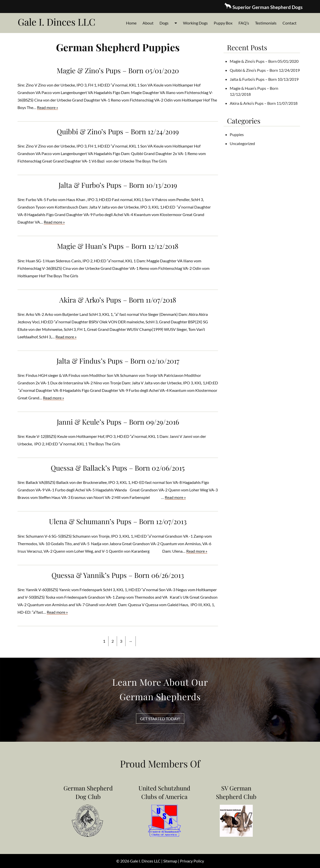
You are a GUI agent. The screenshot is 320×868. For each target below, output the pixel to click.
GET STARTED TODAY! (160, 719)
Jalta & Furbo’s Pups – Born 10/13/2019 (118, 185)
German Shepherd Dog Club (88, 792)
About (148, 23)
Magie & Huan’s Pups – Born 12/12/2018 (118, 246)
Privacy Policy (192, 861)
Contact (289, 23)
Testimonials (266, 23)
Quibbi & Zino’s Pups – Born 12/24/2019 (118, 131)
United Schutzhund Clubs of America (164, 792)
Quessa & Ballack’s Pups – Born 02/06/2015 (118, 468)
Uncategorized (242, 143)
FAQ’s (244, 23)
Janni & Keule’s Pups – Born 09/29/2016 (118, 422)
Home (131, 23)
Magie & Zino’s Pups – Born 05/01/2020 (118, 70)
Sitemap (170, 861)
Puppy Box (223, 23)
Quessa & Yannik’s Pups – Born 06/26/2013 (118, 575)
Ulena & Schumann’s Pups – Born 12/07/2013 (118, 521)
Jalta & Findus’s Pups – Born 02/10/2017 (118, 361)
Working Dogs (195, 23)
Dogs (164, 23)
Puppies (237, 134)
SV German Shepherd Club (236, 792)
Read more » (47, 107)
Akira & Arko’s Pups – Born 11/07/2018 (118, 300)
